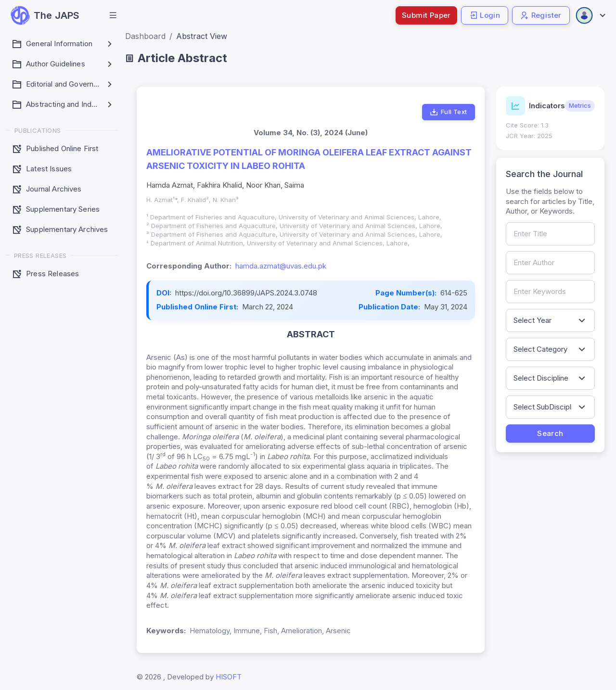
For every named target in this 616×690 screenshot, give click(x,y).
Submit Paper (426, 15)
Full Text (448, 112)
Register (541, 15)
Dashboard (145, 36)
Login (485, 15)
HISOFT (229, 677)
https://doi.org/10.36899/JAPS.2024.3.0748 (246, 293)
